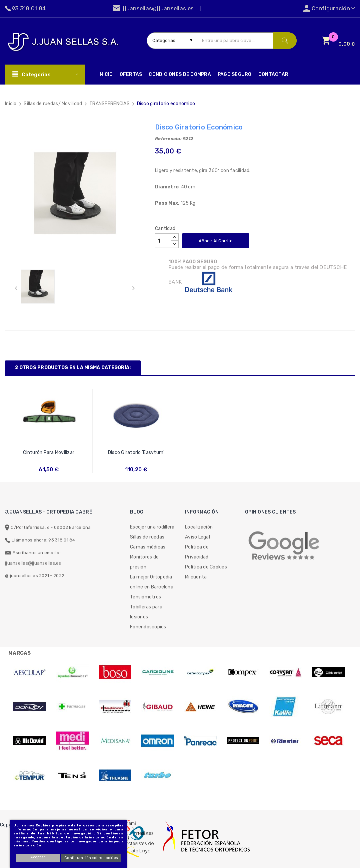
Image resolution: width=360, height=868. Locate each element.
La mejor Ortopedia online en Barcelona (152, 582)
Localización (199, 527)
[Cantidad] (163, 241)
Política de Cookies (206, 567)
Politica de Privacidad (197, 552)
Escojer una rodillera (152, 527)
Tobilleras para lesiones (146, 612)
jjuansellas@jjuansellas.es (33, 563)
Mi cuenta (196, 577)
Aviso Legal (197, 537)
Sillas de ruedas (147, 537)
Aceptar (38, 857)
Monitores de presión (144, 562)
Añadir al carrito (216, 241)
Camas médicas (148, 547)
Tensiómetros (145, 597)
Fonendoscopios (148, 627)
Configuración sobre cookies (91, 858)
